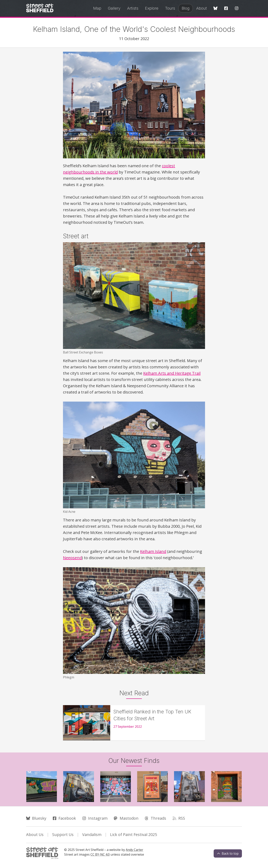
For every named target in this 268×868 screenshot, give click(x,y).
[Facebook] (226, 9)
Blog (186, 8)
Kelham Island (153, 551)
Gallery (114, 8)
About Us (35, 835)
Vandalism (92, 835)
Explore (152, 8)
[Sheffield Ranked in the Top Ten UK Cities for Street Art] (134, 723)
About (201, 8)
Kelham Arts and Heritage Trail (172, 373)
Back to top (228, 853)
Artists (133, 8)
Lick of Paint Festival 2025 (134, 835)
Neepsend (72, 558)
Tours (170, 8)
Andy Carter (134, 850)
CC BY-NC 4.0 (100, 854)
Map (97, 8)
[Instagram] (237, 9)
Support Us (63, 835)
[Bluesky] (215, 9)
